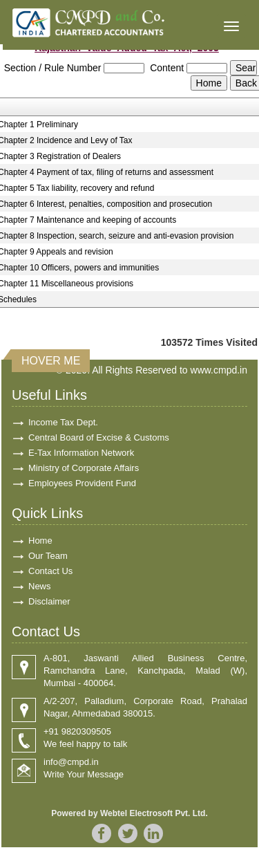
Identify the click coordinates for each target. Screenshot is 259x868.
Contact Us (50, 571)
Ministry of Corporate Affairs (84, 468)
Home (40, 541)
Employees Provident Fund (82, 483)
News (40, 586)
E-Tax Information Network (81, 453)
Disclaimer (49, 601)
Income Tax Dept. (63, 422)
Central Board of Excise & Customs (99, 437)
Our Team (48, 556)
